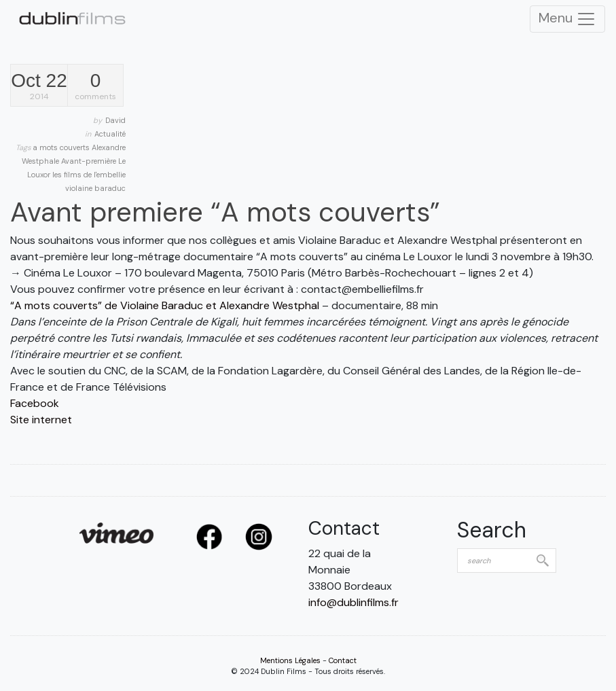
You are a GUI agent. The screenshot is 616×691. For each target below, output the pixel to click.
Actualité (110, 134)
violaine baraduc (95, 188)
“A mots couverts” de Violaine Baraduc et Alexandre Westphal (165, 305)
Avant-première (90, 161)
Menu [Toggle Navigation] (567, 19)
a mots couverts (62, 147)
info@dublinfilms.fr (354, 602)
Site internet (41, 420)
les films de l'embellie (89, 175)
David (115, 120)
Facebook (35, 403)
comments (95, 87)
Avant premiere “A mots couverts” (225, 212)
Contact (343, 660)
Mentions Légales (290, 660)
